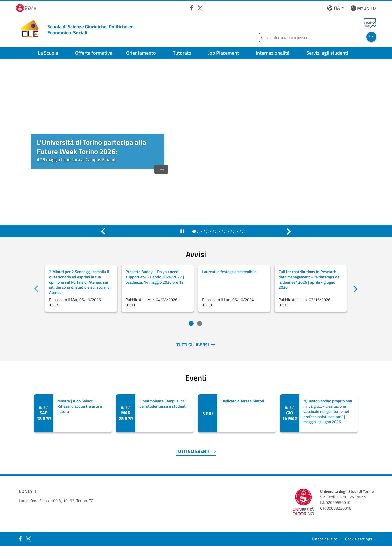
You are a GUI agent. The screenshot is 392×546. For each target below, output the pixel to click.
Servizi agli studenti (327, 53)
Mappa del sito (325, 539)
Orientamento (141, 53)
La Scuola (48, 53)
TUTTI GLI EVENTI (196, 452)
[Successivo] (289, 231)
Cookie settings (359, 539)
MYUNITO (367, 8)
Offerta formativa (94, 53)
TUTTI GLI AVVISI (196, 345)
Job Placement (224, 53)
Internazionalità (273, 53)
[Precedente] (103, 231)
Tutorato (182, 53)
